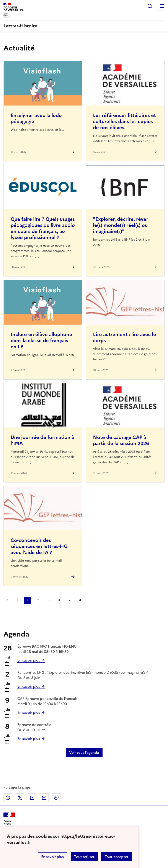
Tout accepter (117, 857)
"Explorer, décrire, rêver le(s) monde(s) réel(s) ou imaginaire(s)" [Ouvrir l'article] (121, 225)
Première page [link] (7, 600)
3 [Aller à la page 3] (49, 600)
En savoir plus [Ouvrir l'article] (29, 686)
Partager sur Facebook (8, 798)
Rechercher (150, 6)
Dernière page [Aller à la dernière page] (80, 600)
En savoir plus (52, 857)
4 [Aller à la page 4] (59, 600)
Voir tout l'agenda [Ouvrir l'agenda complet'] (84, 752)
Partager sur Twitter (20, 798)
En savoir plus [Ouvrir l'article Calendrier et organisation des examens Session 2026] (29, 660)
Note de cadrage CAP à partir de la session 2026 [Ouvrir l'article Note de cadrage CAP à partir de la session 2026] (121, 440)
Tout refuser (84, 857)
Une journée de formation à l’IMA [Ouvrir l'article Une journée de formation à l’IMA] (42, 440)
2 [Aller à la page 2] (38, 600)
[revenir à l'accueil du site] (84, 26)
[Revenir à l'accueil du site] (9, 820)
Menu (162, 6)
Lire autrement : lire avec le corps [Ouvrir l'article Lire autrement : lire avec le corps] (125, 338)
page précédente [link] (17, 600)
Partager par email (44, 798)
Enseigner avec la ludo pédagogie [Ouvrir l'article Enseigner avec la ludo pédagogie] (36, 118)
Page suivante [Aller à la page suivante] (69, 600)
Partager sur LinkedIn (32, 798)
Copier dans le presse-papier (56, 798)
